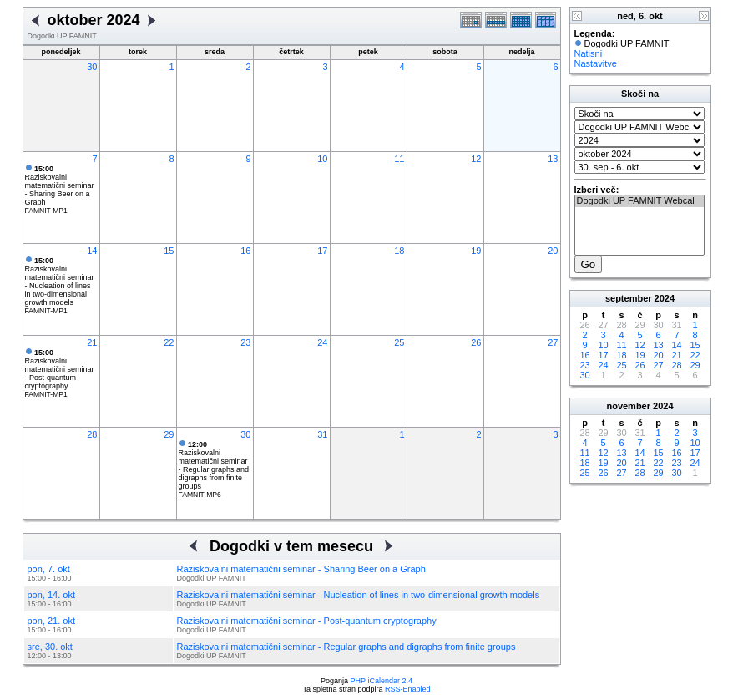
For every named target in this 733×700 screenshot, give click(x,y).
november (628, 406)
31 (322, 434)
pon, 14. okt (52, 595)
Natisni (589, 53)
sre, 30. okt (50, 647)
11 (399, 159)
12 (476, 159)
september (629, 298)
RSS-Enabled (408, 689)
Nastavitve (596, 63)
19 (476, 251)
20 (553, 251)
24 (322, 342)
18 (399, 251)
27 (553, 342)
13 (553, 159)
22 (169, 342)
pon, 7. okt (49, 569)
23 (245, 342)
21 (92, 342)
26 (476, 342)
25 (399, 342)
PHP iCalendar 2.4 (382, 681)
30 (92, 67)
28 (92, 434)
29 (169, 434)
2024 (665, 298)
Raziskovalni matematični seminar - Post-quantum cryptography (60, 369)
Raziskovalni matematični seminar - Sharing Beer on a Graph (60, 185)
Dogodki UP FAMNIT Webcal (639, 201)
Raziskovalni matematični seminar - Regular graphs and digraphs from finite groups (214, 465)
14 (92, 251)
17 (322, 251)
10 (322, 159)
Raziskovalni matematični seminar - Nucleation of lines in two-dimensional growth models (60, 282)
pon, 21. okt (52, 621)
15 (169, 251)
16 (245, 251)
